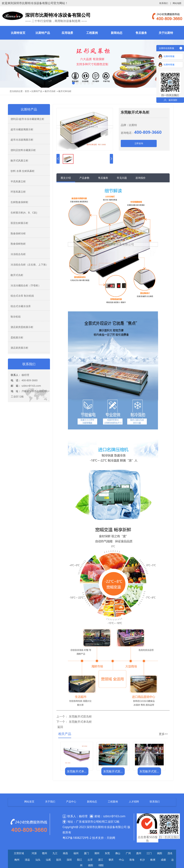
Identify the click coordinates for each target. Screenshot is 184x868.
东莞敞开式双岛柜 (80, 717)
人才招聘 (134, 801)
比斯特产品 (43, 33)
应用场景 (67, 33)
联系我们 (164, 3)
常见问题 (122, 178)
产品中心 (71, 801)
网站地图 (177, 3)
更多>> (163, 734)
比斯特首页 (18, 33)
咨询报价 (141, 178)
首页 (27, 91)
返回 (60, 727)
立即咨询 (139, 143)
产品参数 (84, 178)
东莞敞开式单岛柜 (80, 722)
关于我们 (50, 801)
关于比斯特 (166, 33)
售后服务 (141, 33)
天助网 (111, 838)
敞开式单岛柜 (65, 91)
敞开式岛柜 (50, 91)
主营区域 (19, 853)
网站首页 (29, 801)
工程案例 (92, 33)
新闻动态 (117, 33)
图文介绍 (66, 178)
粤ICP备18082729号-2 (77, 838)
